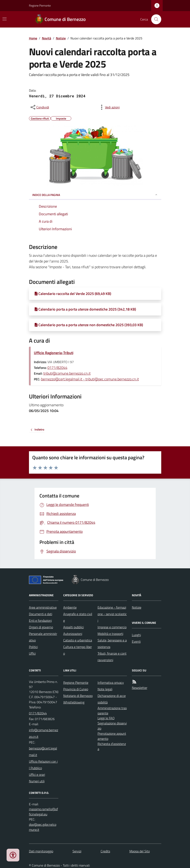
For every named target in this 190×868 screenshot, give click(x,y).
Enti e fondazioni (40, 620)
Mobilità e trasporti (110, 634)
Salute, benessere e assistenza (112, 644)
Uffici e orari (37, 775)
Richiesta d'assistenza (112, 746)
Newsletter (140, 688)
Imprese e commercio (112, 627)
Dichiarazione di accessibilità (112, 699)
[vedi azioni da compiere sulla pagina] (109, 107)
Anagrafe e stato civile (78, 617)
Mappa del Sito (140, 851)
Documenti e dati (41, 614)
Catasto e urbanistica (78, 640)
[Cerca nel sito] (154, 19)
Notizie (61, 38)
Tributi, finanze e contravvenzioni (112, 657)
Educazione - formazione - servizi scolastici (112, 614)
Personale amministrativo (43, 637)
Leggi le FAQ (106, 718)
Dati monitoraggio (41, 851)
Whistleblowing (74, 702)
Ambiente (70, 607)
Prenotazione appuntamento (112, 736)
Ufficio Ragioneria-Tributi (54, 353)
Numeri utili (37, 781)
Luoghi (136, 635)
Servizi (77, 851)
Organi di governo (41, 627)
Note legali (105, 689)
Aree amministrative (43, 607)
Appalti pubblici (74, 627)
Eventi (136, 641)
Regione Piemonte (40, 5)
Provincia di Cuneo (76, 689)
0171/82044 (57, 368)
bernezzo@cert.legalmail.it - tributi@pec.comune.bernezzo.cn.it (90, 379)
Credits (105, 851)
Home (33, 38)
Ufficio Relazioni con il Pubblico (43, 765)
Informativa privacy (111, 683)
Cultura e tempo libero (78, 650)
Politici (33, 647)
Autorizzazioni (73, 634)
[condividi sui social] (39, 107)
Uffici (32, 653)
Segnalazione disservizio (112, 726)
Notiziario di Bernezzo (78, 696)
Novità (47, 38)
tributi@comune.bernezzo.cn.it (67, 373)
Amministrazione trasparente (112, 711)
